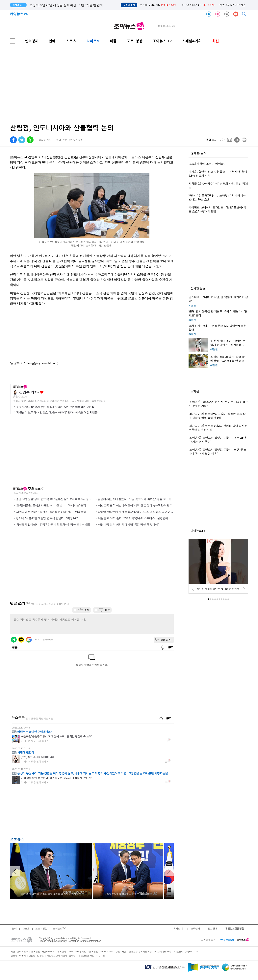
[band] (30, 140)
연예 (52, 41)
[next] (244, 589)
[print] (244, 140)
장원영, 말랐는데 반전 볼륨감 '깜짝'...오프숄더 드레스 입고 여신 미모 (139, 512)
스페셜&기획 (192, 41)
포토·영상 (135, 41)
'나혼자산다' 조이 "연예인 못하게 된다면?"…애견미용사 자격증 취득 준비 (78, 5)
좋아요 (42, 392)
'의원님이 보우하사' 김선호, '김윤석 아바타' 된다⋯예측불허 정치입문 (57, 412)
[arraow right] (169, 871)
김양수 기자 (28, 392)
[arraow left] (15, 871)
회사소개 (178, 929)
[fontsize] (222, 140)
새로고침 (42, 489)
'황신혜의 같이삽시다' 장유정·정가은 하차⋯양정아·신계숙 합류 (53, 524)
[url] (237, 140)
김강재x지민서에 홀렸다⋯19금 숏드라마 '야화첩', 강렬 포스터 (135, 499)
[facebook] (13, 140)
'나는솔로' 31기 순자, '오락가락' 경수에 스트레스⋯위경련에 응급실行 (139, 518)
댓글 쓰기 (212, 140)
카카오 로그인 (21, 640)
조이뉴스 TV (162, 41)
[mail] (230, 140)
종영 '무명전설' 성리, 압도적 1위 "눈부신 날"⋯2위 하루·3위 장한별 (55, 407)
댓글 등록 (166, 640)
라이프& (93, 41)
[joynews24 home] (243, 940)
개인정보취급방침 (235, 929)
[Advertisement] (110, 86)
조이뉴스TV (59, 929)
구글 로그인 (29, 640)
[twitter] (22, 140)
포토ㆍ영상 (41, 929)
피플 (113, 41)
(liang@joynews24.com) (42, 363)
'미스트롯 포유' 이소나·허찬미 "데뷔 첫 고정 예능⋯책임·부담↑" (135, 505)
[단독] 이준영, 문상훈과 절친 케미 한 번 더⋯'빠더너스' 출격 (51, 505)
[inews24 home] (227, 940)
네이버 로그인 (14, 640)
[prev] (193, 589)
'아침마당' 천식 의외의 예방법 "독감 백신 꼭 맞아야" (128, 524)
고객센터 (195, 929)
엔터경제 (32, 41)
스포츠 (71, 41)
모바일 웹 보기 (208, 940)
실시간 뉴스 (198, 289)
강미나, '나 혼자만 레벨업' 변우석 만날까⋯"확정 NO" (47, 518)
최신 (216, 41)
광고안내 (213, 929)
